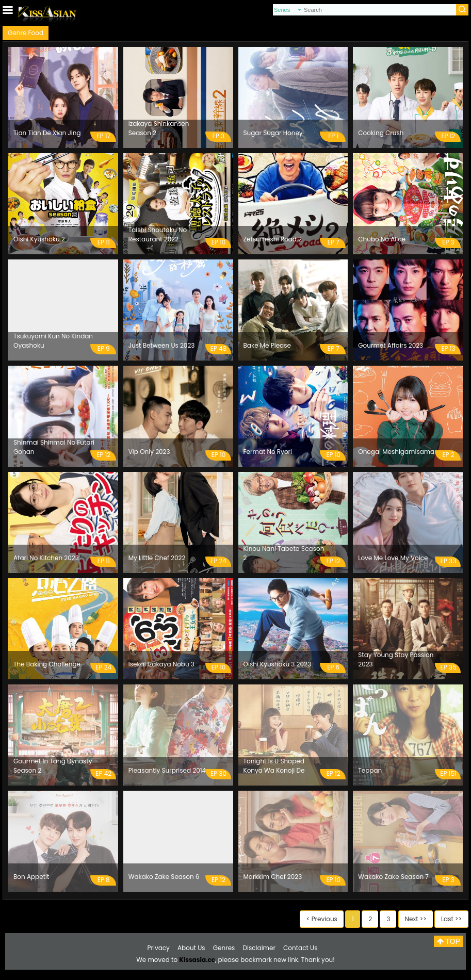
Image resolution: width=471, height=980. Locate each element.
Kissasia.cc (197, 960)
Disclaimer (259, 948)
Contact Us (300, 948)
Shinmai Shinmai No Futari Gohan (54, 447)
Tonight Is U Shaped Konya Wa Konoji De (274, 766)
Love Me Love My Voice (393, 558)
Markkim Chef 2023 (273, 877)
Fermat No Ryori (268, 452)
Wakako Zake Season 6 (164, 877)
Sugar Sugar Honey (273, 133)
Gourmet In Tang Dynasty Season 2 (53, 766)
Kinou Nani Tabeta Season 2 (284, 553)
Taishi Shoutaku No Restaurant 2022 (158, 234)
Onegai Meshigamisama (396, 452)
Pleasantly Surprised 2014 (167, 770)
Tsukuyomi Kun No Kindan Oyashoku (53, 341)
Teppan (370, 770)
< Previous (322, 919)
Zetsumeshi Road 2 (273, 239)
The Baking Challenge (47, 664)
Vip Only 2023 (149, 452)
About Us (191, 948)
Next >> (416, 919)
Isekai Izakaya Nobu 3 (161, 664)
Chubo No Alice (382, 239)
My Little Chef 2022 (157, 558)
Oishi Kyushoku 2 (39, 239)
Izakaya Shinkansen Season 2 (159, 128)
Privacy (159, 948)
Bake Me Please (267, 345)
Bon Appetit (31, 877)
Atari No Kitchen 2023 (46, 558)
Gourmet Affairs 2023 (391, 345)
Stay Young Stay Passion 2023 (396, 659)
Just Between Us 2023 (162, 345)
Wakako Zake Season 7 (393, 877)
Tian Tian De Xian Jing (47, 133)
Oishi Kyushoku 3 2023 (277, 664)
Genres (224, 948)
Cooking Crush (381, 133)
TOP (449, 941)
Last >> (451, 919)
